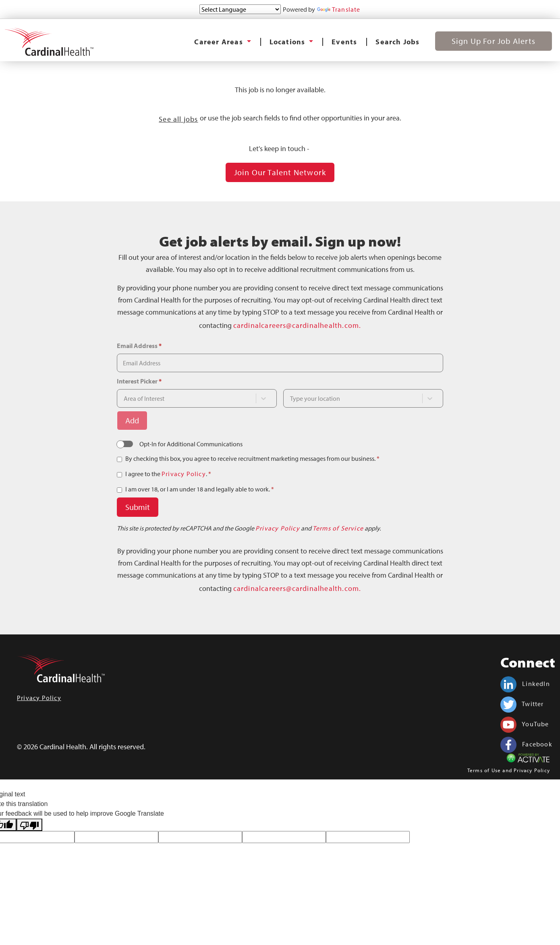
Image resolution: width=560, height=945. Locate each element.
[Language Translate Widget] (240, 9)
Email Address (139, 346)
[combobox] (189, 398)
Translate (339, 9)
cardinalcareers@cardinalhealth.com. (297, 325)
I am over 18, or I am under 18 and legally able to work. (200, 489)
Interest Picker (139, 381)
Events (344, 42)
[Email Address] (280, 363)
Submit (138, 507)
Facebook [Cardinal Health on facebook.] (526, 744)
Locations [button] (288, 42)
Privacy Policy (184, 474)
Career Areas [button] (220, 42)
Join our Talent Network (280, 172)
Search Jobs (397, 42)
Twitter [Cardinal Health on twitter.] (522, 704)
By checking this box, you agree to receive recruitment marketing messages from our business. (252, 458)
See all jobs (178, 119)
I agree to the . (168, 474)
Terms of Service (338, 528)
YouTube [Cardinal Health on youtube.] (525, 724)
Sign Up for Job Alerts (494, 41)
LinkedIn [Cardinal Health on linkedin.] (525, 684)
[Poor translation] (29, 825)
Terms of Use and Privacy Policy (509, 770)
